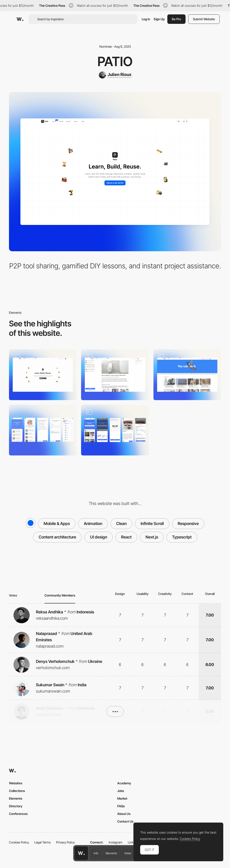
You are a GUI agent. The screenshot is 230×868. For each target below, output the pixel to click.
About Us (124, 814)
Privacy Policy (65, 842)
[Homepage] (43, 375)
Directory (16, 806)
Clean (121, 524)
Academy (124, 783)
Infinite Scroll (152, 524)
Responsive (188, 524)
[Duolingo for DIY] (43, 430)
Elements (111, 853)
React (126, 537)
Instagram (116, 842)
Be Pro (176, 19)
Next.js (152, 537)
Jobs (121, 791)
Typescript (182, 537)
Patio (115, 61)
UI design (99, 537)
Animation (93, 524)
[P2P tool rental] (115, 430)
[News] (187, 375)
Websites (16, 783)
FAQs (121, 806)
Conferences (18, 814)
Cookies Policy (19, 842)
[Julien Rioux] (115, 75)
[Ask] (115, 375)
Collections (17, 791)
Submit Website (204, 19)
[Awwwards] (20, 19)
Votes (128, 853)
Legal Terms (43, 842)
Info (96, 853)
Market (122, 798)
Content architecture (57, 537)
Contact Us (125, 821)
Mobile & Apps (57, 524)
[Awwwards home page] (81, 853)
